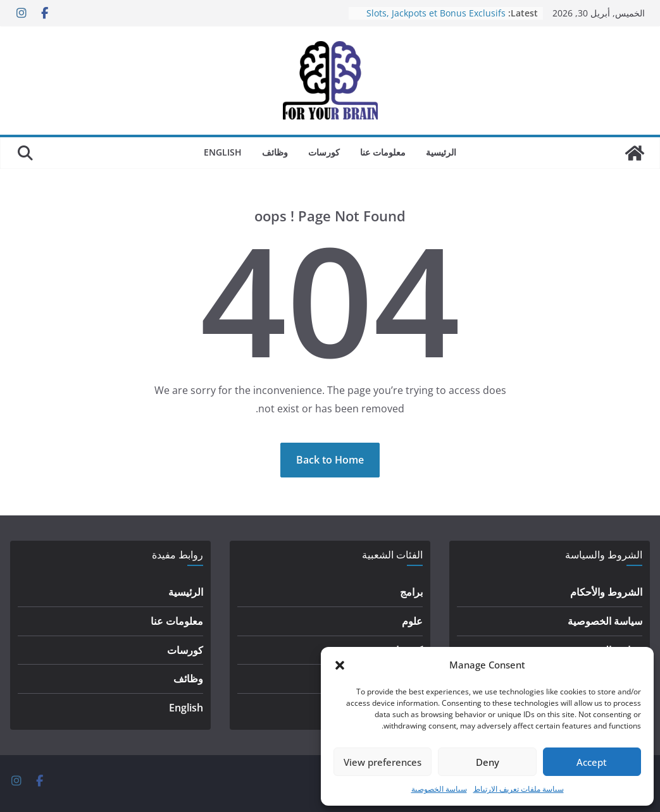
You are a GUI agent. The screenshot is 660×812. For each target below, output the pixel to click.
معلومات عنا (383, 152)
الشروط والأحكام (606, 592)
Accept (592, 762)
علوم (412, 621)
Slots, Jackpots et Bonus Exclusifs (436, 13)
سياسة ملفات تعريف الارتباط (519, 789)
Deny (488, 762)
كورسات (324, 152)
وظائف (275, 152)
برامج (411, 592)
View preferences (383, 762)
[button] (340, 665)
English (223, 152)
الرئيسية (441, 152)
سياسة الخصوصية (439, 789)
